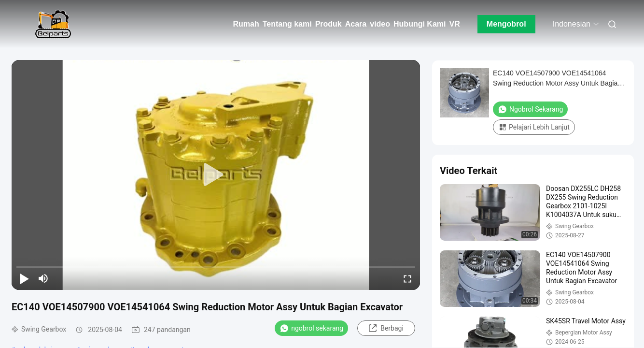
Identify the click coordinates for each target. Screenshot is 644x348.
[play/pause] (24, 278)
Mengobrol (506, 24)
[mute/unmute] (43, 278)
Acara (356, 24)
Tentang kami (287, 24)
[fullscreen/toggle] (407, 278)
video (380, 24)
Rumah (246, 24)
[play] (216, 175)
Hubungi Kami (420, 24)
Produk (329, 24)
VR (454, 24)
